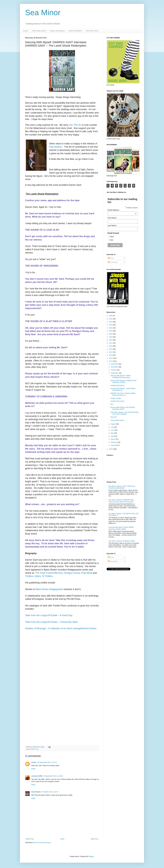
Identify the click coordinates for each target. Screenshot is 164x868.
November (115, 367)
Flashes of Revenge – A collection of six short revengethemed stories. (61, 628)
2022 (111, 328)
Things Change (116, 398)
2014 (111, 352)
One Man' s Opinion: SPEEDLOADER (122, 541)
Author (34, 762)
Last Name (112, 225)
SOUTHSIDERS (75, 31)
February (114, 442)
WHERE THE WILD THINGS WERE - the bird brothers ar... (123, 394)
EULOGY (114, 417)
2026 (111, 316)
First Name (112, 218)
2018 (111, 340)
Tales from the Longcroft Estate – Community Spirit (51, 622)
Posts (111, 258)
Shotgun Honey (72, 573)
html (112, 237)
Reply (33, 769)
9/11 (112, 404)
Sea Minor (43, 13)
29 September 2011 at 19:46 (53, 776)
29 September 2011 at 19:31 (47, 762)
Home (25, 31)
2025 (111, 319)
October (114, 370)
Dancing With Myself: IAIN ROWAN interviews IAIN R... (123, 408)
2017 (111, 343)
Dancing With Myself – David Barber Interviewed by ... (123, 389)
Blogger (91, 856)
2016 (111, 346)
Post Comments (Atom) (43, 843)
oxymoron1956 (37, 776)
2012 (111, 358)
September (115, 373)
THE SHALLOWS (39, 31)
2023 (111, 325)
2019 (111, 337)
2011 (111, 361)
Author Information (57, 31)
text (112, 240)
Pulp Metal (87, 573)
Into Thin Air (75, 125)
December (115, 364)
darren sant (35, 749)
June (113, 430)
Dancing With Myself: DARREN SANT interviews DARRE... (124, 381)
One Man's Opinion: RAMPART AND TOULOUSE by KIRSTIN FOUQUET (121, 501)
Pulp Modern (56, 147)
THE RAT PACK (92, 31)
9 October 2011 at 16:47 (50, 792)
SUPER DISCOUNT (117, 401)
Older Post (94, 839)
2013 (111, 355)
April (113, 436)
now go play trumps (117, 420)
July (112, 427)
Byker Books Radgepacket (49, 589)
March (113, 439)
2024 (111, 322)
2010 (111, 449)
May (113, 433)
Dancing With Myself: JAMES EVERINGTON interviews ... (121, 377)
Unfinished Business (118, 385)
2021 (111, 331)
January (114, 445)
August (113, 424)
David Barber (36, 792)
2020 (111, 334)
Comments (113, 262)
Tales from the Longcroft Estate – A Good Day (49, 615)
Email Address (122, 210)
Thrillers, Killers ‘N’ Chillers (39, 576)
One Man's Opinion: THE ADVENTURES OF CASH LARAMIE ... (124, 413)
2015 (111, 349)
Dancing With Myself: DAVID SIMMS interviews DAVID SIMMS (121, 528)
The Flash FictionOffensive (49, 573)
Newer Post (30, 839)
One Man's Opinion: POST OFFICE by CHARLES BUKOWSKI (122, 487)
